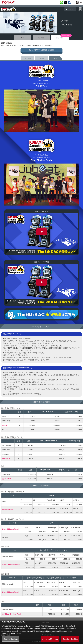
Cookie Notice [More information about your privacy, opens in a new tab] (15, 636)
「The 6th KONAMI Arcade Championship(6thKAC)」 (8, 9)
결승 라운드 (60, 38)
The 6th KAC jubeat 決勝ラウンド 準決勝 (42, 284)
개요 (22, 38)
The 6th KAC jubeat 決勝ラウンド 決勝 (42, 234)
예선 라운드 (41, 38)
